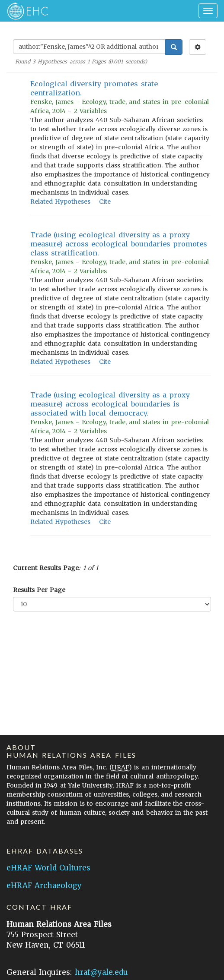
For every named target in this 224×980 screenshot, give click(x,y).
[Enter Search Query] (89, 47)
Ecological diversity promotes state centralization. (94, 88)
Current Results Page (46, 568)
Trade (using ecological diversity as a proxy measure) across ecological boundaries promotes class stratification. (119, 244)
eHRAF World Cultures (48, 868)
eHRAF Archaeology (44, 885)
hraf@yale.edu (101, 972)
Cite (105, 202)
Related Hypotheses (60, 202)
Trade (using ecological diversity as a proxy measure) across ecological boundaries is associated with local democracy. (110, 404)
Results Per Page (39, 590)
